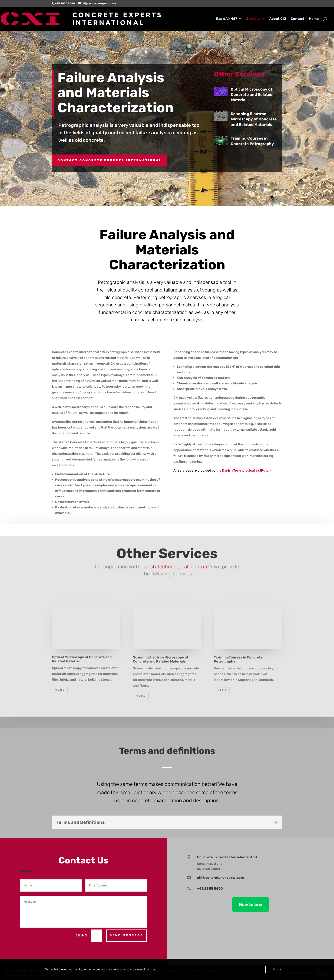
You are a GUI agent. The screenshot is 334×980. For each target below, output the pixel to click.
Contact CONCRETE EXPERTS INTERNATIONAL (110, 160)
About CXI (278, 19)
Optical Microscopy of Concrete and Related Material (255, 95)
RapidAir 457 (227, 19)
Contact (297, 19)
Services (253, 19)
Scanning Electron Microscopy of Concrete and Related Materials (258, 119)
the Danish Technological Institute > (244, 471)
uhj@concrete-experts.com (220, 878)
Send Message (126, 935)
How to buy (251, 905)
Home (314, 19)
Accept (277, 969)
